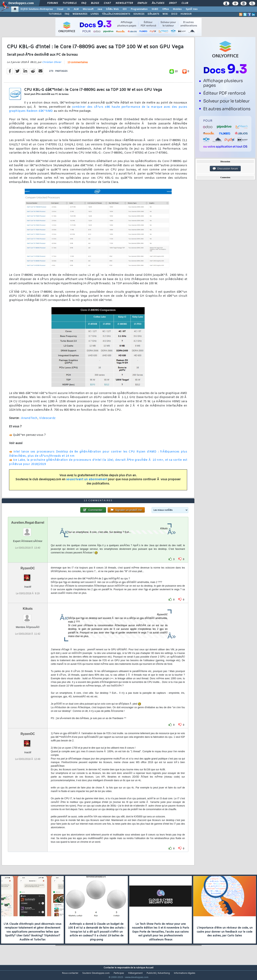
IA (68, 9)
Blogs (95, 3)
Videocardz (47, 421)
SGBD (155, 9)
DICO (174, 14)
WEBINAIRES (80, 14)
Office (166, 9)
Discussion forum (225, 169)
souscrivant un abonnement (87, 482)
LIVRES (95, 14)
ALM (76, 9)
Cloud (60, 9)
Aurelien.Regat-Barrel (28, 530)
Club (185, 3)
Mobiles (177, 9)
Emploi (142, 3)
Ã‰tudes (158, 3)
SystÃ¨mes (192, 9)
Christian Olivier (52, 65)
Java (100, 9)
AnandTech (29, 421)
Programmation (139, 9)
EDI (125, 9)
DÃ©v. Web (112, 9)
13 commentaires (78, 65)
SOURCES (139, 14)
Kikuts (28, 616)
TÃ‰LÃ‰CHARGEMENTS (116, 14)
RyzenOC (28, 576)
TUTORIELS (55, 14)
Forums (53, 3)
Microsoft (88, 9)
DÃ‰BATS (153, 14)
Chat (107, 3)
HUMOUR (186, 14)
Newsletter (124, 3)
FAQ (84, 3)
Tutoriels (70, 3)
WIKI (165, 14)
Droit (173, 3)
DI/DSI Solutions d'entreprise (37, 9)
